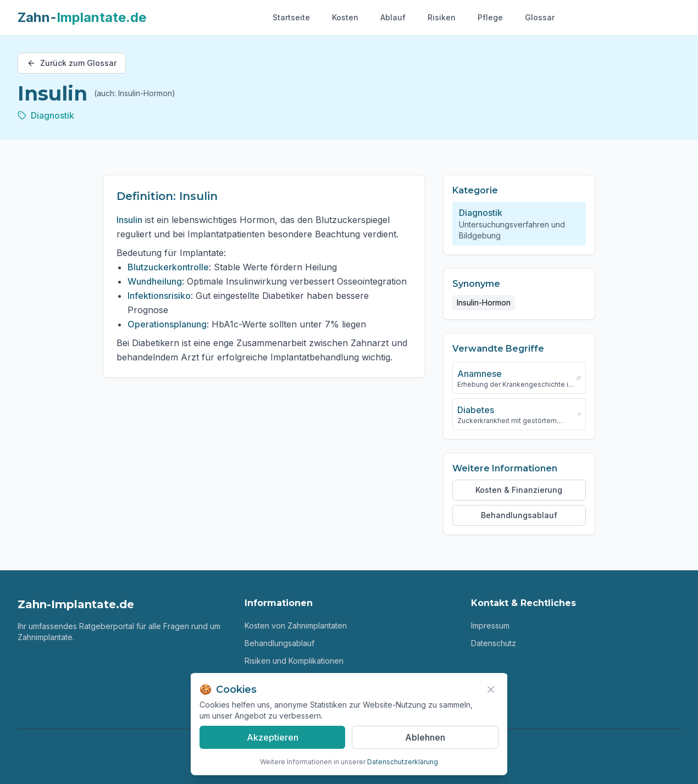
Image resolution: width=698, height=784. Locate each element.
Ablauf (393, 17)
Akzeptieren (273, 737)
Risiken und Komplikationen (294, 661)
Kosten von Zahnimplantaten (296, 625)
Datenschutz (494, 643)
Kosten (345, 17)
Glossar (540, 17)
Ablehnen (425, 737)
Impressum (490, 625)
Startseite (291, 17)
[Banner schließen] (491, 690)
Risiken (442, 17)
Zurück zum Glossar (72, 63)
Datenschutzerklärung (403, 762)
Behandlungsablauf (519, 515)
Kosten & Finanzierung (519, 490)
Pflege (490, 17)
